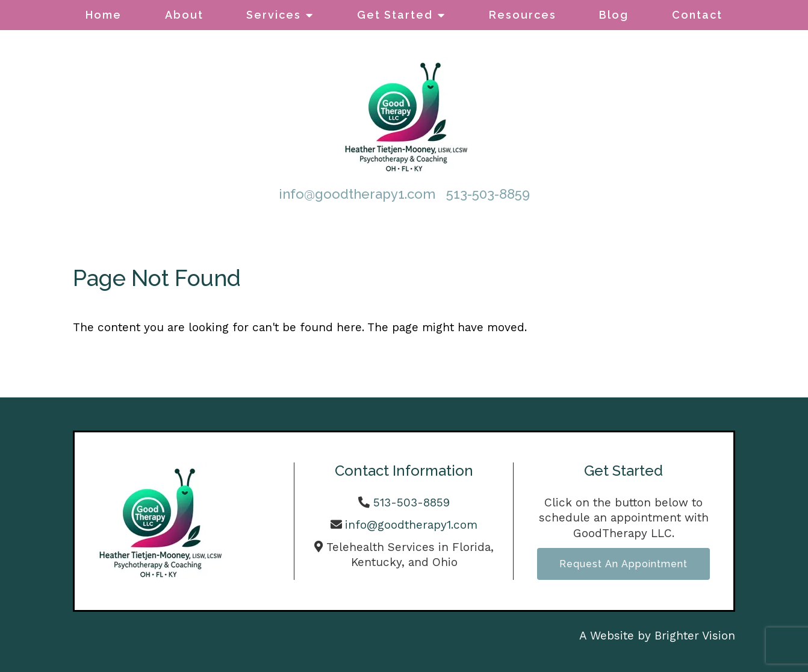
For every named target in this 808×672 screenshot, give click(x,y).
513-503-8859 (488, 194)
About (184, 15)
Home (104, 15)
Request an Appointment (623, 564)
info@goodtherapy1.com (357, 194)
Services (274, 15)
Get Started (395, 15)
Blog (614, 15)
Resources (523, 15)
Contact (697, 15)
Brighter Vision (695, 636)
